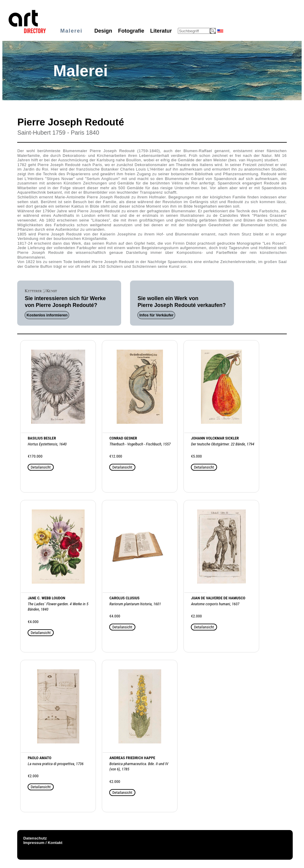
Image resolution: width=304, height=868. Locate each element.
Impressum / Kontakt (43, 843)
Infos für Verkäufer (156, 315)
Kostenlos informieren (47, 315)
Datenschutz (35, 838)
